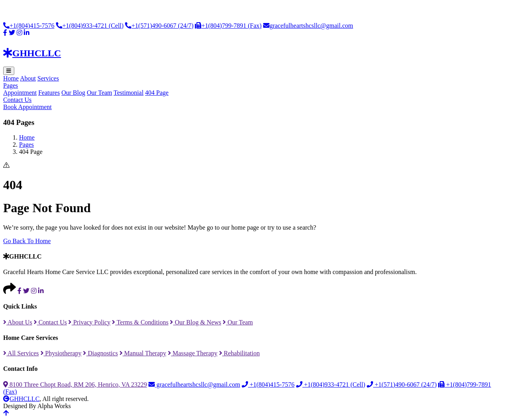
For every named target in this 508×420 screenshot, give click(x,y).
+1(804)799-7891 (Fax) (228, 26)
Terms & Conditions (140, 322)
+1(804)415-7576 (29, 26)
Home (11, 78)
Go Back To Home (27, 241)
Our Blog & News (195, 322)
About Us (18, 322)
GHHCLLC (21, 399)
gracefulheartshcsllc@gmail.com (308, 26)
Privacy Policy (89, 322)
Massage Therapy (193, 353)
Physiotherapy (61, 353)
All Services (21, 353)
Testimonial (128, 93)
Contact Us (17, 100)
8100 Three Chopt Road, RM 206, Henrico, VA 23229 (75, 385)
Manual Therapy (143, 353)
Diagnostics (100, 353)
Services (48, 78)
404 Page (157, 93)
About (28, 78)
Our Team (100, 93)
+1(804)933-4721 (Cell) (90, 26)
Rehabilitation (240, 353)
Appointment (20, 93)
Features (49, 93)
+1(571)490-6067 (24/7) (159, 26)
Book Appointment (27, 107)
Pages (11, 85)
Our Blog (73, 93)
